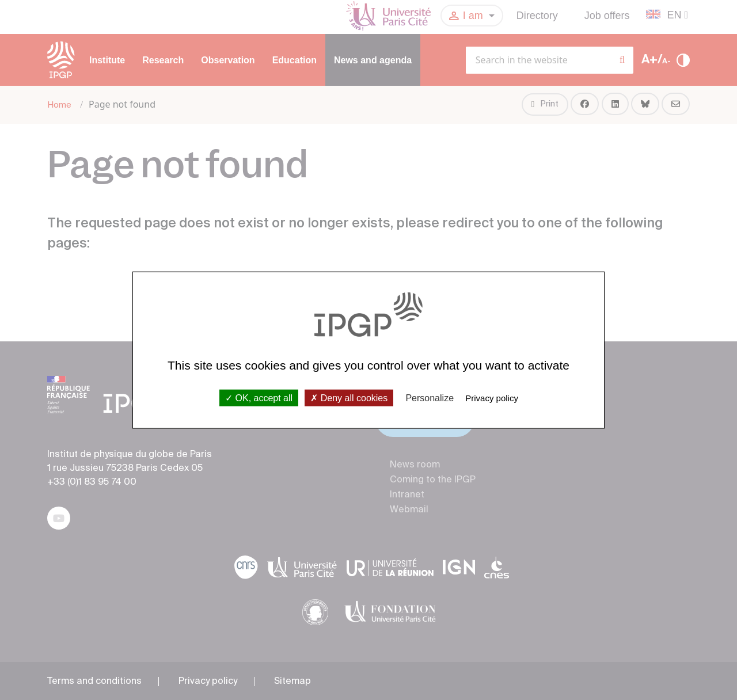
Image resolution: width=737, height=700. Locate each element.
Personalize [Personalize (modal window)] (430, 397)
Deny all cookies (349, 397)
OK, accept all (259, 397)
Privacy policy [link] (492, 397)
